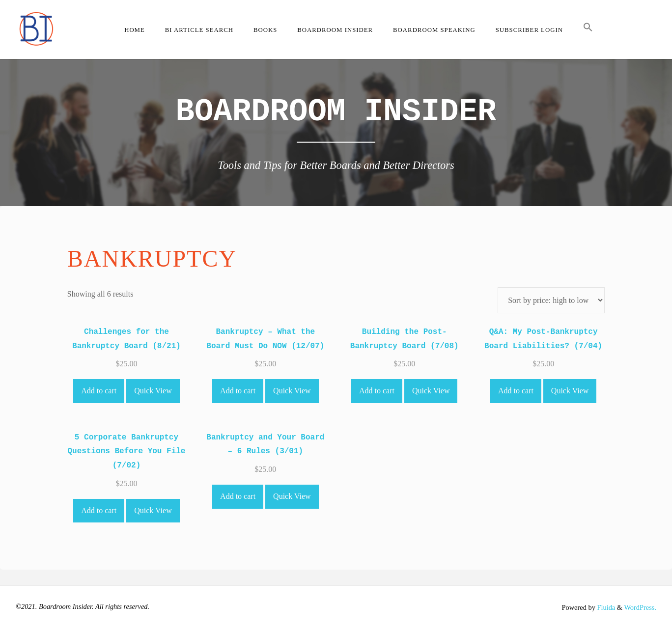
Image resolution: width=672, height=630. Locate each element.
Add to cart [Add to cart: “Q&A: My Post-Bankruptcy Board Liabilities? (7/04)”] (516, 391)
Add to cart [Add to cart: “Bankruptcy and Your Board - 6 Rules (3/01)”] (238, 496)
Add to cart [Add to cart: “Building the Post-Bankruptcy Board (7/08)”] (377, 391)
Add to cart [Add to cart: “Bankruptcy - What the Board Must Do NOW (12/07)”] (238, 391)
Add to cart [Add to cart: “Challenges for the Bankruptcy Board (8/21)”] (99, 391)
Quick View (153, 391)
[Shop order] (551, 300)
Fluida (605, 607)
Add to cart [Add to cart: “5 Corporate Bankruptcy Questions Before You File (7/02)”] (99, 510)
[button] (588, 29)
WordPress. (640, 607)
